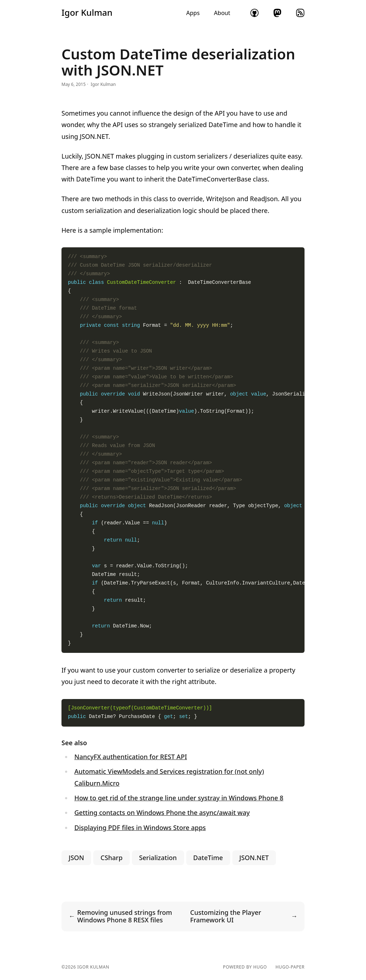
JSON (76, 858)
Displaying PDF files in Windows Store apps (140, 828)
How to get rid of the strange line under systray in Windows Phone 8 (179, 798)
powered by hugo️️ (245, 967)
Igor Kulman (87, 13)
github (254, 13)
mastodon (277, 13)
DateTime (208, 858)
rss (300, 13)
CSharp (112, 858)
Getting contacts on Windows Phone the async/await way (162, 812)
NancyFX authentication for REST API (131, 757)
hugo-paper (290, 967)
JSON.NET (254, 858)
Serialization (158, 858)
